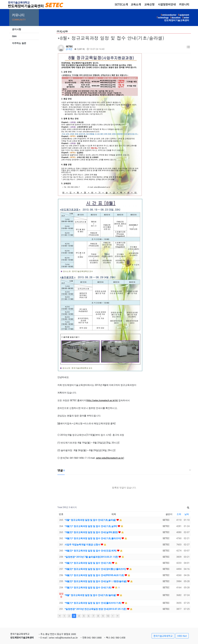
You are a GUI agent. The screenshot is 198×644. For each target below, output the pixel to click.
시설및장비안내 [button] (167, 4)
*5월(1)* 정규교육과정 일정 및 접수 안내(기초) (88, 563)
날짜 (187, 514)
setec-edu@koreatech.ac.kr (110, 458)
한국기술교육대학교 (163, 636)
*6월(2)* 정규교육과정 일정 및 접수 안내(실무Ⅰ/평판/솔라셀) (96, 581)
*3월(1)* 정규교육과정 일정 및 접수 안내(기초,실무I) (91, 526)
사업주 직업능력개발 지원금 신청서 (83, 545)
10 (108, 616)
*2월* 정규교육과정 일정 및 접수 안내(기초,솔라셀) (91, 520)
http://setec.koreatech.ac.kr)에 (102, 400)
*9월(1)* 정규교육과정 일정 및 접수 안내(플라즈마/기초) (93, 603)
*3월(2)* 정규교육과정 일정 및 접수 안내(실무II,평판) (92, 532)
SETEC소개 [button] (121, 4)
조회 (179, 514)
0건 (69, 49)
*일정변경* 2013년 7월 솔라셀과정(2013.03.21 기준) (92, 557)
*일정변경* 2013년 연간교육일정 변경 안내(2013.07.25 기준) (96, 609)
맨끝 (118, 616)
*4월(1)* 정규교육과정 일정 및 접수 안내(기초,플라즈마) (93, 538)
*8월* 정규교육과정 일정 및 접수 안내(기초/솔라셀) (91, 595)
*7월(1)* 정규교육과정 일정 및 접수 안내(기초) (88, 588)
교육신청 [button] (149, 4)
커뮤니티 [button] (184, 4)
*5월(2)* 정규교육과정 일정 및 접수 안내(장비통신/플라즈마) (96, 569)
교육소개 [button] (136, 4)
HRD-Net (182, 636)
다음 (113, 616)
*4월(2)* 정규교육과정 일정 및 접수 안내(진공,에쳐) (91, 551)
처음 (60, 616)
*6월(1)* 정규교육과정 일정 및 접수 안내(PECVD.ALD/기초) (95, 575)
